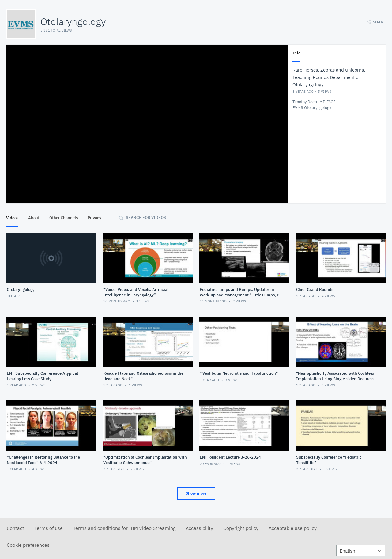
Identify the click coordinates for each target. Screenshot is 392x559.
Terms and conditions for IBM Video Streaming (124, 528)
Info (296, 53)
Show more (196, 493)
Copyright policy (241, 528)
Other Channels (64, 218)
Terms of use (49, 528)
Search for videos (146, 218)
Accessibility (199, 528)
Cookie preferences (28, 545)
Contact (15, 528)
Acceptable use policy (293, 528)
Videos (12, 218)
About (34, 218)
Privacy (94, 218)
